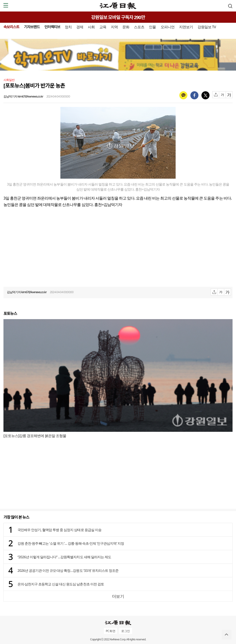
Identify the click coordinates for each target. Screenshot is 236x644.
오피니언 (168, 27)
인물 (152, 27)
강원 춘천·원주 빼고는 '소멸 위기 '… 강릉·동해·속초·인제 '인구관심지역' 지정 (71, 543)
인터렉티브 (52, 27)
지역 (114, 27)
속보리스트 (11, 27)
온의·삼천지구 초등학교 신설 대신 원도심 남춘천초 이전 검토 (61, 584)
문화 (126, 27)
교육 (103, 27)
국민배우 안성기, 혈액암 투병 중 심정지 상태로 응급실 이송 (59, 530)
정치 (68, 27)
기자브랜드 (32, 27)
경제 (80, 27)
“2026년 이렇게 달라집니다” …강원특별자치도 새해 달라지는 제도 (64, 557)
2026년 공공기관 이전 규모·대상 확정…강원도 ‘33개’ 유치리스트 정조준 (68, 570)
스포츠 (139, 27)
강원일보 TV (207, 27)
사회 (91, 27)
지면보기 (186, 27)
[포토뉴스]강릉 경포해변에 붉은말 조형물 (35, 436)
